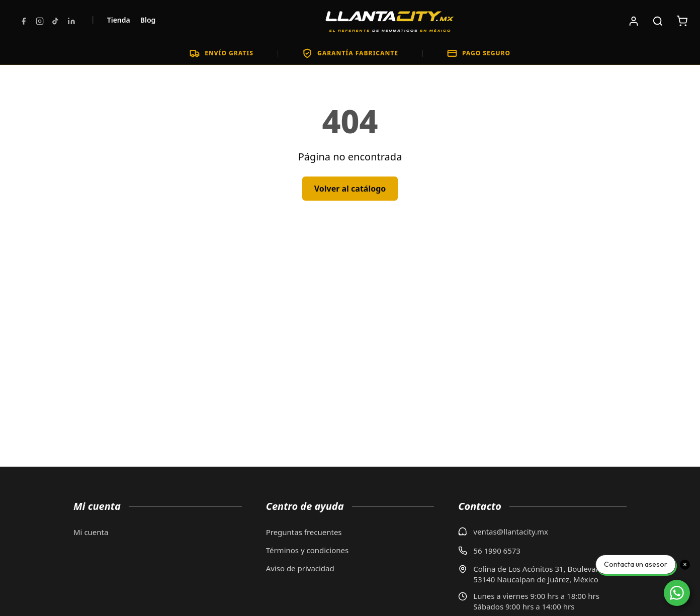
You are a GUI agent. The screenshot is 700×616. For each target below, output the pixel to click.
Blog (148, 20)
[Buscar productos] (658, 21)
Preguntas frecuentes (304, 532)
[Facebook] (24, 21)
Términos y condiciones (308, 550)
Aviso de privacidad (300, 568)
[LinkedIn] (71, 21)
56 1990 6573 (497, 551)
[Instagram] (40, 21)
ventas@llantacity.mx (511, 532)
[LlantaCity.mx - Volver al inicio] (390, 21)
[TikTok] (55, 21)
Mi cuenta (91, 532)
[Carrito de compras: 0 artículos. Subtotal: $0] (682, 21)
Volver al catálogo (350, 189)
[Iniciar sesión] (634, 21)
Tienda (119, 20)
